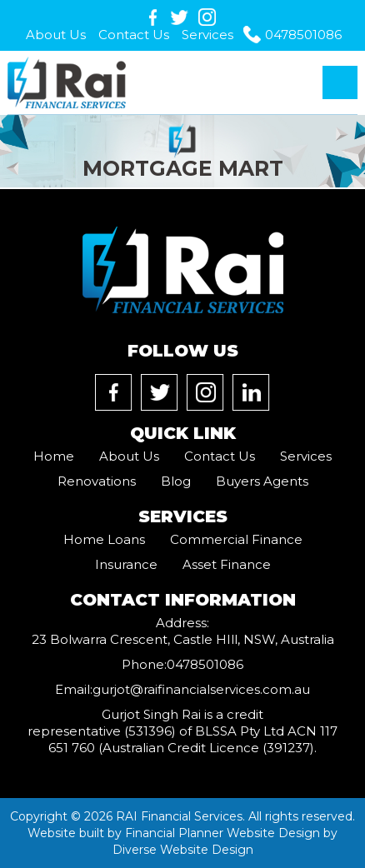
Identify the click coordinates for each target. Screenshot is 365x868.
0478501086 (303, 35)
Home (54, 456)
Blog (176, 481)
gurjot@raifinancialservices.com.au (201, 689)
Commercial (236, 539)
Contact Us (134, 35)
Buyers (262, 481)
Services (207, 35)
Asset (227, 564)
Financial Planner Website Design (222, 833)
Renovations (97, 481)
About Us (56, 35)
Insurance (126, 564)
